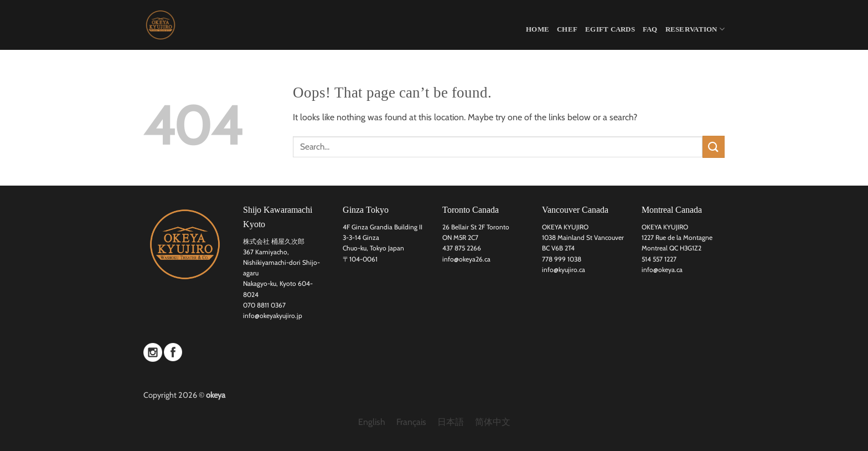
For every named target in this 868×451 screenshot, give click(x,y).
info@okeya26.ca (466, 259)
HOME (538, 29)
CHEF (567, 29)
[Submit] (714, 147)
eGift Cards (610, 29)
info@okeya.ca (662, 270)
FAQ (650, 29)
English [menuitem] (372, 422)
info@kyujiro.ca (564, 270)
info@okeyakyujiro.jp (273, 316)
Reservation (695, 29)
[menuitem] (372, 422)
